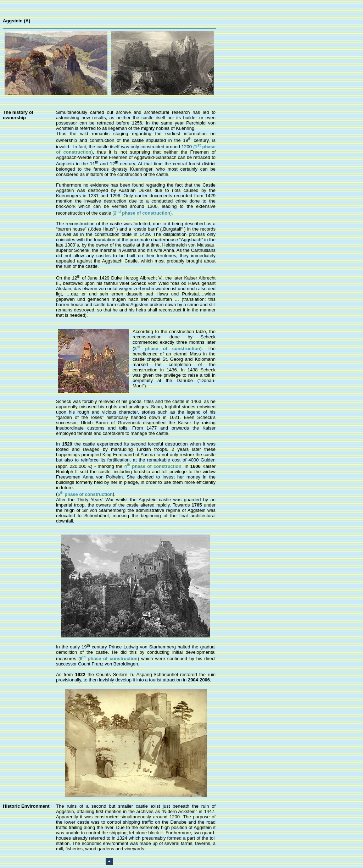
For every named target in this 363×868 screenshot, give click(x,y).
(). (143, 213)
